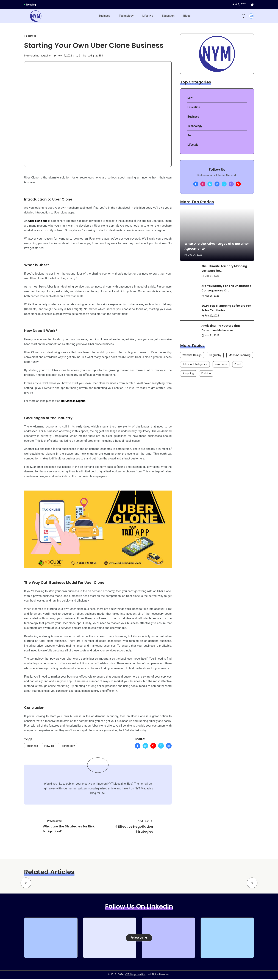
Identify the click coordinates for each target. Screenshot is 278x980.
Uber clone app (38, 221)
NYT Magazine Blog (135, 975)
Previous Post (53, 822)
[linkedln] (217, 184)
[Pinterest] (153, 746)
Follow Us (139, 938)
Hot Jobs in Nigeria (73, 401)
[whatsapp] (224, 184)
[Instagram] (203, 184)
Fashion (206, 374)
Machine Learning (240, 355)
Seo (190, 136)
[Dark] (252, 5)
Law (190, 98)
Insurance (221, 365)
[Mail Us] (231, 184)
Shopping (188, 374)
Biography (215, 355)
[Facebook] (138, 746)
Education (168, 16)
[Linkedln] (169, 746)
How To (49, 746)
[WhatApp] (161, 746)
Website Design (192, 355)
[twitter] (210, 184)
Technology (126, 16)
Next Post (145, 822)
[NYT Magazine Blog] (36, 16)
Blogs (187, 16)
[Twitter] (145, 746)
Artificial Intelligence (195, 365)
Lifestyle (148, 16)
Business (104, 16)
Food (238, 365)
